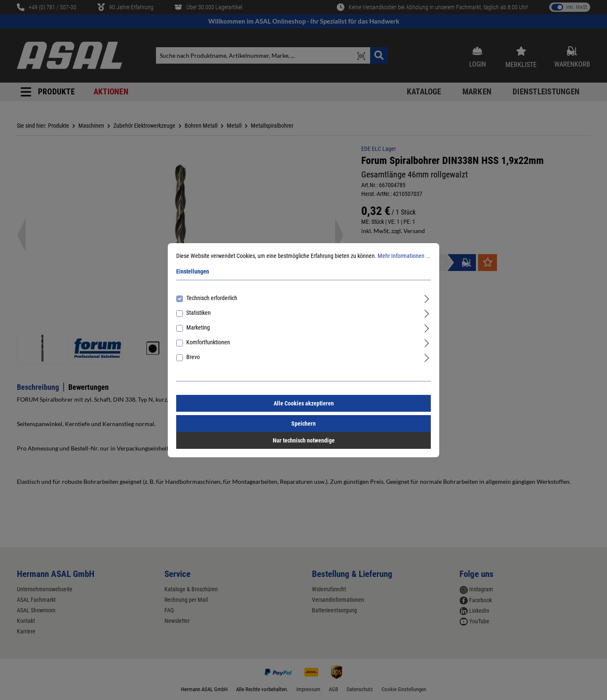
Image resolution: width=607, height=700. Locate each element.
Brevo (193, 357)
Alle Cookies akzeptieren (304, 403)
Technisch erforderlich (212, 298)
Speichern (303, 424)
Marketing (198, 327)
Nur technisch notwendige (304, 440)
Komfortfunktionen (208, 342)
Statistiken (199, 313)
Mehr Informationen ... (404, 256)
